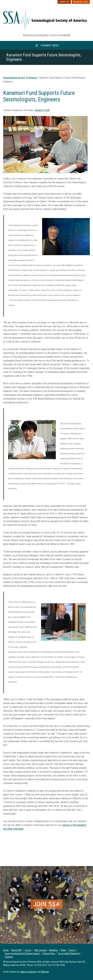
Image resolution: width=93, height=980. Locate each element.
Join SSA (46, 904)
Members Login (81, 2)
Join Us (28, 950)
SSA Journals (41, 950)
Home (6, 950)
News (63, 950)
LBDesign (45, 972)
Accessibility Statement (69, 954)
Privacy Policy (49, 954)
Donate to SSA (42, 110)
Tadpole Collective (28, 972)
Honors (72, 950)
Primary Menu (50, 45)
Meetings (54, 950)
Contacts (9, 957)
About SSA (17, 950)
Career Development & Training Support (22, 954)
